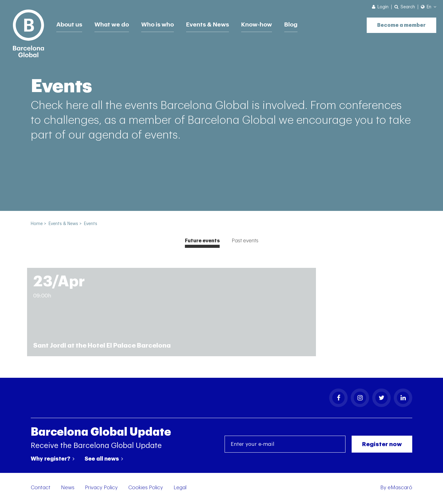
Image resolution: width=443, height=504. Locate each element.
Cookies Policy (146, 489)
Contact (41, 489)
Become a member (399, 22)
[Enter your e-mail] (285, 446)
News (68, 489)
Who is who (160, 23)
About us (70, 23)
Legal (180, 489)
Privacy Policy (101, 489)
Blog (299, 23)
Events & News (212, 23)
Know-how (263, 23)
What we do (113, 23)
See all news (104, 460)
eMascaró (400, 489)
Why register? (53, 460)
